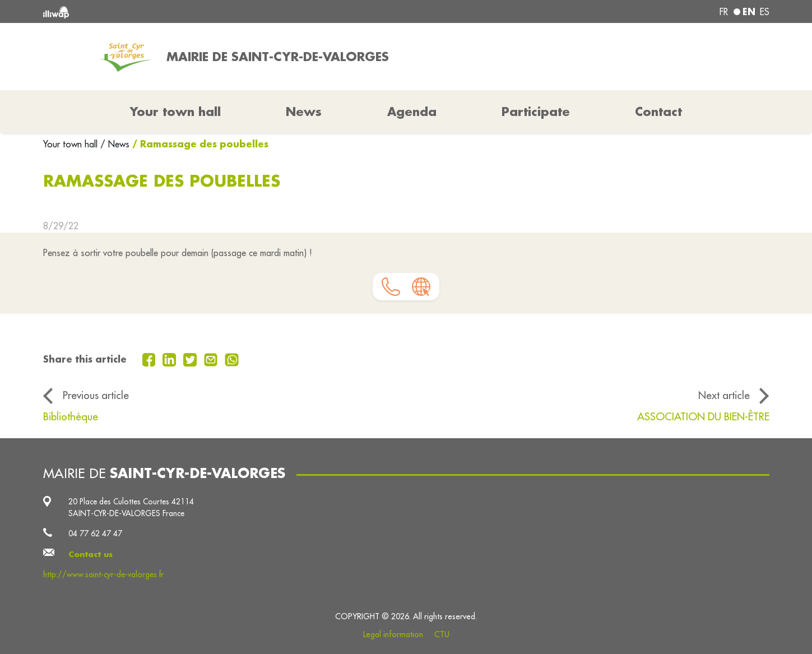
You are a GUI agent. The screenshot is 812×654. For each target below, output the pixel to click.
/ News (115, 144)
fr (724, 12)
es (765, 12)
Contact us (91, 554)
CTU (442, 634)
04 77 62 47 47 (95, 534)
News (304, 112)
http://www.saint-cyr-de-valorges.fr (103, 574)
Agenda (412, 112)
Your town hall (72, 144)
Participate (536, 112)
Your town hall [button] (175, 112)
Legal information (393, 634)
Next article (724, 395)
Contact (658, 112)
